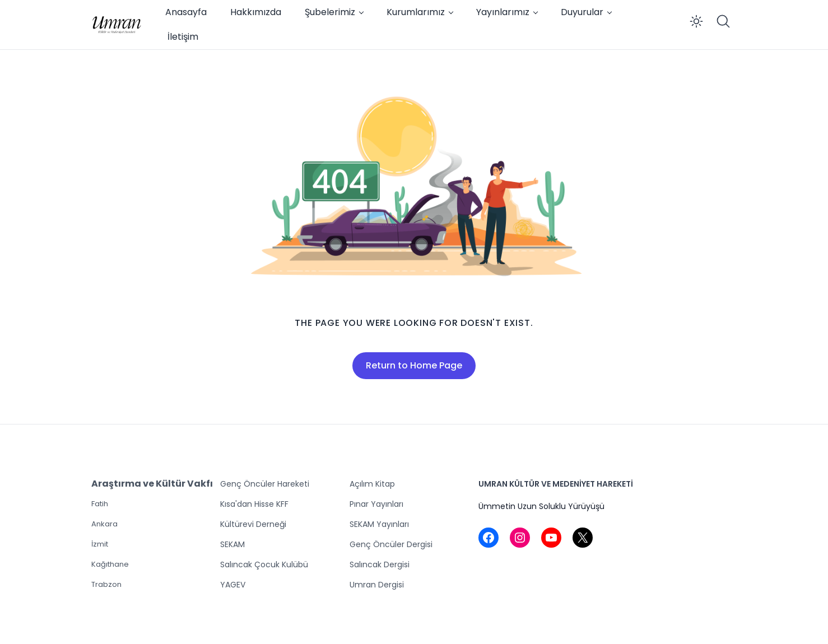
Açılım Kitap (372, 484)
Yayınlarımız (503, 12)
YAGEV (233, 585)
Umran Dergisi (377, 585)
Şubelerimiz (330, 12)
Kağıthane (110, 564)
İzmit (100, 544)
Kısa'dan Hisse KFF (254, 504)
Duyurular (582, 12)
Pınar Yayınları (376, 504)
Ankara (104, 524)
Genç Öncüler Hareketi (265, 484)
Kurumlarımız (416, 12)
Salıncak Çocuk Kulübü (264, 564)
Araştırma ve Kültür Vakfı (152, 484)
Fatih (100, 504)
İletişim (183, 37)
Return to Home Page (414, 365)
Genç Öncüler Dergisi (391, 544)
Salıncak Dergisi (380, 564)
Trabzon (106, 584)
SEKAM (232, 544)
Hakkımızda (256, 12)
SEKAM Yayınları (379, 524)
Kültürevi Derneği (253, 524)
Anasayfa (186, 12)
